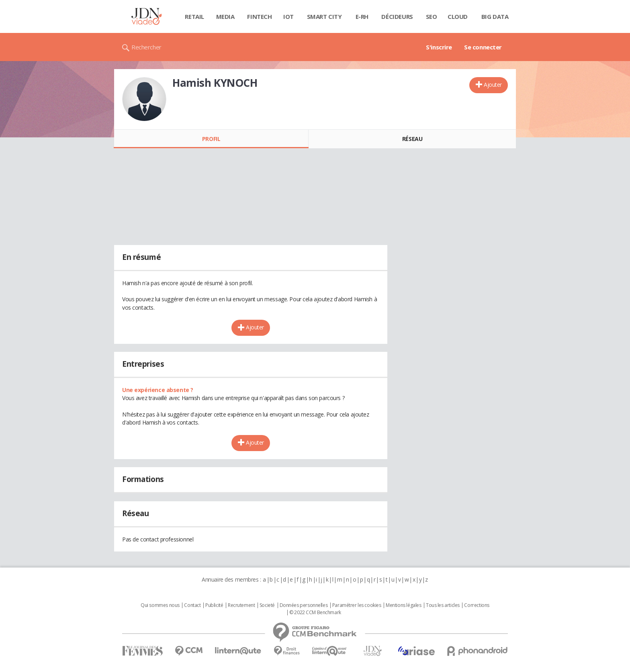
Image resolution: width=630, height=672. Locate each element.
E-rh (362, 16)
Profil (211, 139)
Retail (194, 16)
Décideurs (397, 16)
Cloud (458, 16)
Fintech (259, 16)
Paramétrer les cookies (357, 605)
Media (225, 16)
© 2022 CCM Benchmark (315, 613)
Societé (267, 605)
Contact (192, 605)
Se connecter (483, 47)
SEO (432, 16)
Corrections (477, 605)
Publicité (214, 605)
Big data (495, 16)
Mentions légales (403, 605)
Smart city (324, 16)
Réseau (412, 139)
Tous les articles (443, 605)
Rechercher (146, 47)
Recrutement (241, 605)
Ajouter (493, 85)
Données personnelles (304, 605)
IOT (288, 16)
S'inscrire (439, 47)
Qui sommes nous (160, 605)
